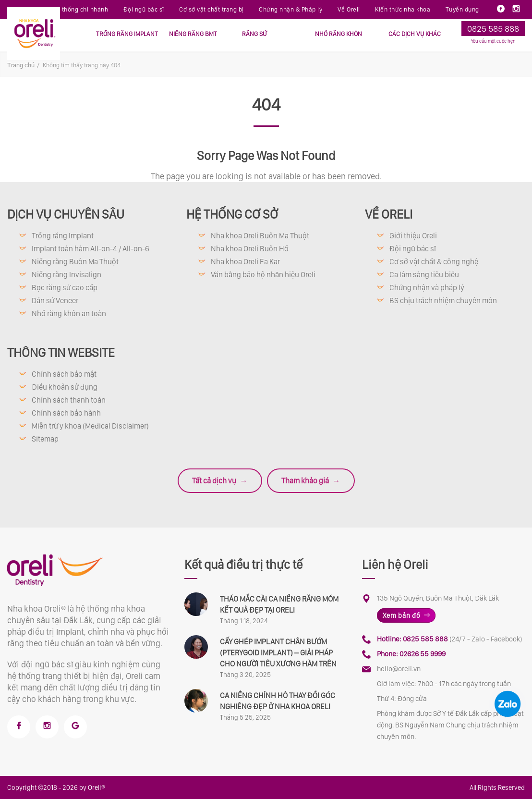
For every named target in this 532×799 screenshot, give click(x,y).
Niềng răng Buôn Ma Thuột (75, 262)
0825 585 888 (493, 29)
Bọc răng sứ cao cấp (65, 288)
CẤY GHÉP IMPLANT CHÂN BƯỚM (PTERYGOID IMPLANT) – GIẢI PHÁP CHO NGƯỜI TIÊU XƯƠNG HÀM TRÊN (278, 653)
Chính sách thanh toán (69, 400)
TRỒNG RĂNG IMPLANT (127, 34)
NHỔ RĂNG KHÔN (339, 34)
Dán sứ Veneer (55, 301)
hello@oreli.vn (399, 669)
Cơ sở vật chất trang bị (212, 9)
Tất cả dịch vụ (220, 481)
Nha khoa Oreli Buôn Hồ (250, 249)
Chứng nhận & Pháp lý (290, 9)
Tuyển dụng (462, 9)
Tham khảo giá (311, 481)
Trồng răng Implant (63, 236)
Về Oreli (349, 9)
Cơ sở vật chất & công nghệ (434, 262)
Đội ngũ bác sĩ (144, 9)
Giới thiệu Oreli (413, 236)
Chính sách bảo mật (64, 374)
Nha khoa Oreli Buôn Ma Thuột (260, 236)
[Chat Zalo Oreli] (508, 704)
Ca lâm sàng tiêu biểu (424, 275)
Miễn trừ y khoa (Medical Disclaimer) (90, 426)
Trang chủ (21, 65)
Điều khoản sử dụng (65, 387)
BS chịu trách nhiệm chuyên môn (443, 301)
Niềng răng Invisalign (66, 275)
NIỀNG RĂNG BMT (193, 34)
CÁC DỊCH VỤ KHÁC (415, 34)
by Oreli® (92, 787)
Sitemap (45, 439)
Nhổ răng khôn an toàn (69, 313)
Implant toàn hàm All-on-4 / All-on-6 (91, 249)
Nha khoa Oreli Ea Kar (245, 262)
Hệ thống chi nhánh (80, 9)
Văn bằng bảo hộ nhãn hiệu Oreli (263, 275)
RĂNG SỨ (254, 34)
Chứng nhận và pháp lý (427, 288)
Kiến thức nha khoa (403, 9)
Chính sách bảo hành (66, 413)
